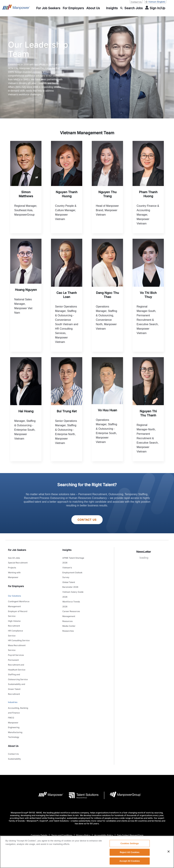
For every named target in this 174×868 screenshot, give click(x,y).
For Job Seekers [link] (17, 550)
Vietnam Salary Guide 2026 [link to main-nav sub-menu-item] (73, 590)
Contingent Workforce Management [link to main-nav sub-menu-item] (19, 600)
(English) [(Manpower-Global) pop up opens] (155, 2)
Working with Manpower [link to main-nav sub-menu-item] (14, 573)
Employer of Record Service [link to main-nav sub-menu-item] (18, 609)
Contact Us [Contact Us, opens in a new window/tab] (136, 2)
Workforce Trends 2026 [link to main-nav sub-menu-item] (71, 598)
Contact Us (87, 520)
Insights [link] (67, 550)
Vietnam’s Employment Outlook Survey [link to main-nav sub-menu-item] (72, 571)
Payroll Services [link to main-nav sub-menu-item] (16, 645)
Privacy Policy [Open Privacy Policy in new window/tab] (83, 814)
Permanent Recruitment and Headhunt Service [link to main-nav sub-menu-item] (17, 653)
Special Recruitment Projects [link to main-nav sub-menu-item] (18, 564)
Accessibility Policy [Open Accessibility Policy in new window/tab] (104, 814)
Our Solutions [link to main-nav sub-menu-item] (14, 593)
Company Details (39, 814)
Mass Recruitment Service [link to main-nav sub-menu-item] (17, 638)
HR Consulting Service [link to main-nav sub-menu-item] (19, 632)
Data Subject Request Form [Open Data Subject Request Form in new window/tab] (130, 814)
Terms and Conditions (62, 814)
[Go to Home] (16, 8)
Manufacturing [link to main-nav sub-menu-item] (15, 713)
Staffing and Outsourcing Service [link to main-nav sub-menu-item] (18, 664)
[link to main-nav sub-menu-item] (48, 8)
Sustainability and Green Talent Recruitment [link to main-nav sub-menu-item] (16, 675)
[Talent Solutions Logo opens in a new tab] (81, 774)
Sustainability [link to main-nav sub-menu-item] (14, 738)
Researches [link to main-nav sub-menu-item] (68, 622)
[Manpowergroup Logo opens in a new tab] (123, 774)
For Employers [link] (16, 583)
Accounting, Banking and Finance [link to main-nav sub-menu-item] (18, 694)
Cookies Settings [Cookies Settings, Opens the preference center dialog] (130, 844)
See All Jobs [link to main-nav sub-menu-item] (14, 558)
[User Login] (155, 8)
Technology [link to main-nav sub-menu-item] (14, 717)
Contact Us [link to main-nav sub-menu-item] (13, 733)
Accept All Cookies (130, 862)
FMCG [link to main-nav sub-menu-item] (11, 700)
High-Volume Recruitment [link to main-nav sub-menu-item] (14, 617)
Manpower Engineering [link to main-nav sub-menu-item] (14, 707)
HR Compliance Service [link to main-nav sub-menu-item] (15, 626)
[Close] (169, 852)
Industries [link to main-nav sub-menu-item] (13, 687)
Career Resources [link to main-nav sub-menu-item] (71, 605)
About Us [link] (13, 725)
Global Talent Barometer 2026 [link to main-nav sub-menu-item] (70, 581)
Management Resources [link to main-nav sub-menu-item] (69, 611)
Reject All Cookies (130, 853)
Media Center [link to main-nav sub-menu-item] (69, 618)
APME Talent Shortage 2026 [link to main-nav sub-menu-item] (73, 560)
